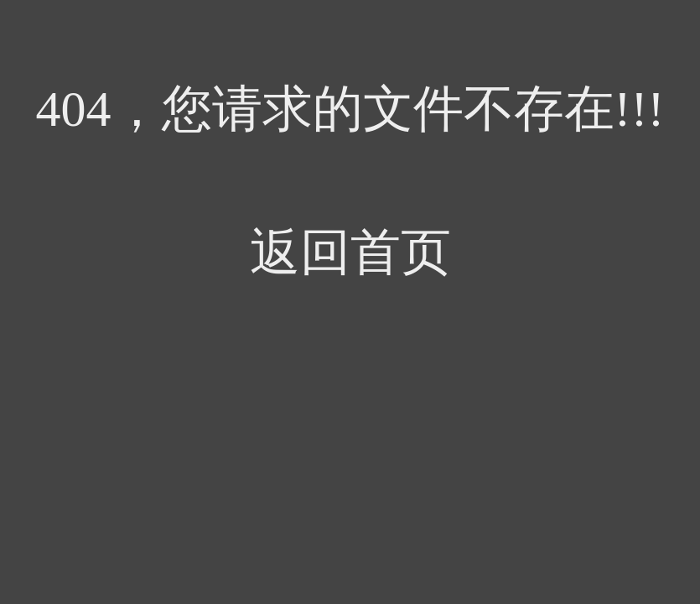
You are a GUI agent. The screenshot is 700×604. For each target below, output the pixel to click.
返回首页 (350, 253)
